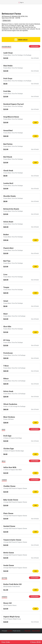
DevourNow (10, 631)
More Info (7, 21)
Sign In (21, 3)
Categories (35, 46)
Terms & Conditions (36, 631)
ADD (36, 122)
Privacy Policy (27, 631)
